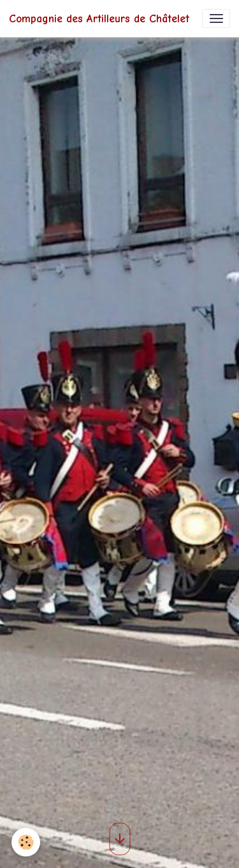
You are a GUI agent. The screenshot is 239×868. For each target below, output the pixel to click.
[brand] (99, 18)
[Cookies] (26, 842)
